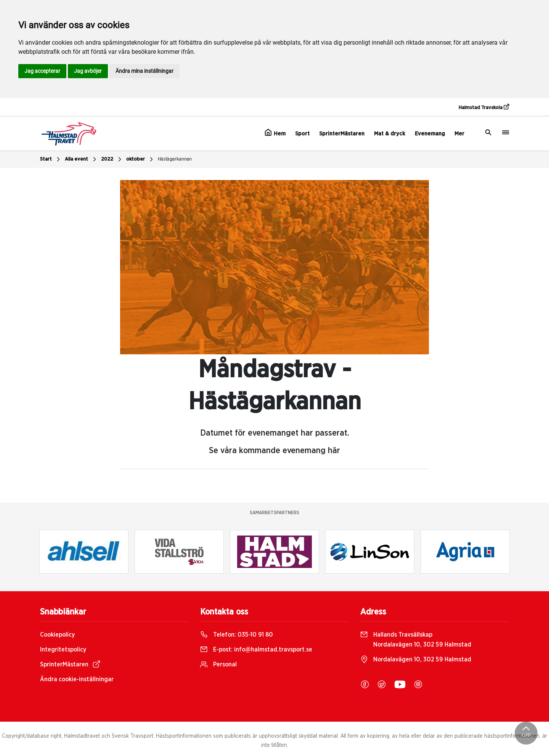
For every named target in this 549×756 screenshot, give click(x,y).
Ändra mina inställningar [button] (144, 71)
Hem (275, 133)
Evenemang (430, 134)
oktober (140, 159)
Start (51, 159)
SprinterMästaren (342, 134)
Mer (459, 134)
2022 (112, 159)
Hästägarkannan (175, 159)
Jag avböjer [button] (88, 71)
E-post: (256, 650)
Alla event (81, 159)
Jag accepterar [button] (42, 71)
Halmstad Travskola (484, 107)
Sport (302, 134)
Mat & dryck (390, 134)
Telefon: (237, 635)
